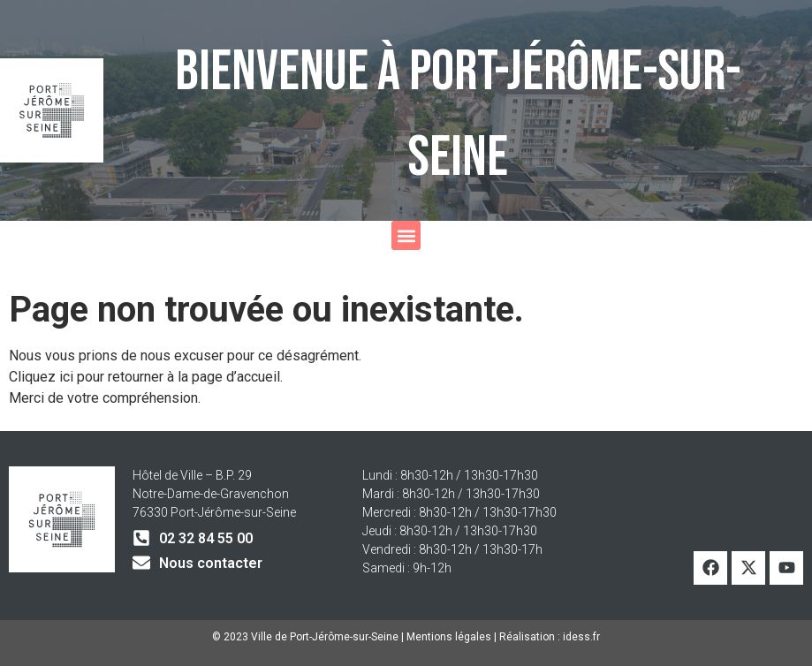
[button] (406, 235)
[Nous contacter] (141, 563)
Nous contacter (211, 563)
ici (68, 377)
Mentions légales (449, 637)
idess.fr (581, 637)
